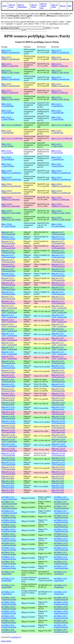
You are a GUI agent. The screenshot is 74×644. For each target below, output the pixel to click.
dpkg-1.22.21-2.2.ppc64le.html (7, 132)
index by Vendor (34, 6)
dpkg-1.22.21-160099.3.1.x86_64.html (10, 71)
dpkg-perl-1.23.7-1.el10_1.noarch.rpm (59, 344)
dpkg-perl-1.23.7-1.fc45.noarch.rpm (58, 233)
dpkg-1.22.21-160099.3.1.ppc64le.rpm (60, 58)
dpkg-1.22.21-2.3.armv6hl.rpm (57, 112)
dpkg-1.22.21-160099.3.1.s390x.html (10, 65)
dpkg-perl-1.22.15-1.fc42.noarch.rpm (58, 459)
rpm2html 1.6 (16, 637)
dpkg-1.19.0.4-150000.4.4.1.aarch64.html (11, 172)
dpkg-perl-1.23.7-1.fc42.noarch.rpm (58, 288)
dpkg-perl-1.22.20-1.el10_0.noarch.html (9, 436)
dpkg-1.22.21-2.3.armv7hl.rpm (57, 118)
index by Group (12, 6)
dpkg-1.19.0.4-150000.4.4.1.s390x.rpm (60, 198)
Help (69, 6)
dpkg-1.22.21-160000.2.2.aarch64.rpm (60, 78)
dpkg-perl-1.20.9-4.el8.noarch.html (8, 477)
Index (5, 6)
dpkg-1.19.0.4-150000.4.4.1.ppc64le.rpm (61, 185)
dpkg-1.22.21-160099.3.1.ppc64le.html (10, 58)
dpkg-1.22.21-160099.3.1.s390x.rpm (60, 65)
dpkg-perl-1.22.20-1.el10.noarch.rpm (58, 454)
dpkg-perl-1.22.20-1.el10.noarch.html (8, 454)
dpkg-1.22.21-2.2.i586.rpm (61, 125)
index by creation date (44, 6)
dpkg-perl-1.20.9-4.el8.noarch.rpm (58, 477)
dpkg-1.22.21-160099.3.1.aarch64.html (10, 51)
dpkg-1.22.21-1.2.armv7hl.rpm (57, 165)
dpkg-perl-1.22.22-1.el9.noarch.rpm (58, 399)
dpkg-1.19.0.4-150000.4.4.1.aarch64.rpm (61, 172)
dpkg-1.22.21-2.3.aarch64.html (7, 105)
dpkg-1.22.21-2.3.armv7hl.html (8, 118)
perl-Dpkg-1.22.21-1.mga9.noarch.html (9, 516)
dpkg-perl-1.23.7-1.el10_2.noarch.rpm (59, 325)
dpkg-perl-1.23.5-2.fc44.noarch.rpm (58, 362)
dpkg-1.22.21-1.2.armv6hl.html (8, 158)
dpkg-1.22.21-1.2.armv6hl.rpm (57, 158)
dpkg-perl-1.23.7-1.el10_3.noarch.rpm (59, 307)
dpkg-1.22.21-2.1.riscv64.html (7, 152)
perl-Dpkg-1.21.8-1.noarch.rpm (60, 573)
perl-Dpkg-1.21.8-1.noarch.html (8, 573)
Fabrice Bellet (6, 641)
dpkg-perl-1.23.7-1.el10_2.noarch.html (9, 325)
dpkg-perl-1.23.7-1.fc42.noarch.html (8, 288)
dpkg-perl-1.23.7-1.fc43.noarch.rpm (58, 270)
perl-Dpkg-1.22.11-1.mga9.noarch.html (9, 535)
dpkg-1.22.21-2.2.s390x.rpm (62, 138)
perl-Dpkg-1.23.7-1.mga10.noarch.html (9, 498)
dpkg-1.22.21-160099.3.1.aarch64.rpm (60, 51)
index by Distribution (22, 6)
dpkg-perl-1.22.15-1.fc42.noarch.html (8, 459)
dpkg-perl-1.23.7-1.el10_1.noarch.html (9, 344)
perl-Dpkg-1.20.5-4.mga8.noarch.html (9, 617)
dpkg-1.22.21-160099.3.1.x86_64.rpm (60, 71)
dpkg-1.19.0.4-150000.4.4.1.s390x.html (10, 198)
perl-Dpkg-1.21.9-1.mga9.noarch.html (9, 553)
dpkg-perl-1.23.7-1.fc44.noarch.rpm (58, 252)
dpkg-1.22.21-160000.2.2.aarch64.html (10, 78)
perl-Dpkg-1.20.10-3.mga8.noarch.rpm (61, 598)
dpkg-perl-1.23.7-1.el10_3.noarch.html (9, 307)
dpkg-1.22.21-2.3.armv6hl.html (8, 112)
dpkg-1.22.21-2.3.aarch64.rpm (57, 105)
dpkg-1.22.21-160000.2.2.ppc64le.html (10, 85)
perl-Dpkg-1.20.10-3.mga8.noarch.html (9, 598)
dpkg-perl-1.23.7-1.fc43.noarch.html (8, 270)
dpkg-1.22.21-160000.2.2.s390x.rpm (60, 92)
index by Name (55, 6)
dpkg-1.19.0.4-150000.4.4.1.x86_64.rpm (61, 212)
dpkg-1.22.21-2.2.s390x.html (12, 138)
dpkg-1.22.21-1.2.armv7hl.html (8, 165)
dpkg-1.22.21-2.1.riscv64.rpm (57, 152)
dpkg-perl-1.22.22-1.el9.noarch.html (8, 399)
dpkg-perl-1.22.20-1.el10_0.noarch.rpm (59, 436)
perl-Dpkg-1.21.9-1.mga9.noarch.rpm (61, 553)
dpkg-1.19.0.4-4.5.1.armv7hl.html (8, 225)
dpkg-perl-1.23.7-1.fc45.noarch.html (8, 233)
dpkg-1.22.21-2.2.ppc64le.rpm (57, 132)
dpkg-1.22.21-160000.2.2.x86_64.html (10, 98)
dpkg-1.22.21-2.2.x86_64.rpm (57, 145)
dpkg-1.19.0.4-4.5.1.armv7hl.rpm (58, 225)
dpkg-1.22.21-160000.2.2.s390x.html (10, 92)
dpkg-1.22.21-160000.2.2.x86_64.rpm (60, 98)
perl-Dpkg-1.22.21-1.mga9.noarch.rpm (61, 516)
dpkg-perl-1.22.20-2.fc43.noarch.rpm (58, 417)
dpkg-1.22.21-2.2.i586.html (11, 125)
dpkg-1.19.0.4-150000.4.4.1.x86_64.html (11, 212)
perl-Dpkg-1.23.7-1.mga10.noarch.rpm (61, 498)
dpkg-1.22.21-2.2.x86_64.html (7, 145)
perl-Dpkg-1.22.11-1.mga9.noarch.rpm (61, 535)
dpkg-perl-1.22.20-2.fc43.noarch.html (8, 417)
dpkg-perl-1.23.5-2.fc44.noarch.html (8, 362)
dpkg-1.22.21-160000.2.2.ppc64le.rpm (60, 85)
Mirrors (63, 6)
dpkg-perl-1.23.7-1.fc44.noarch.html (8, 252)
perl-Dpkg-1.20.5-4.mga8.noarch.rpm (61, 617)
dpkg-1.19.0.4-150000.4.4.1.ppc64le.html (11, 185)
